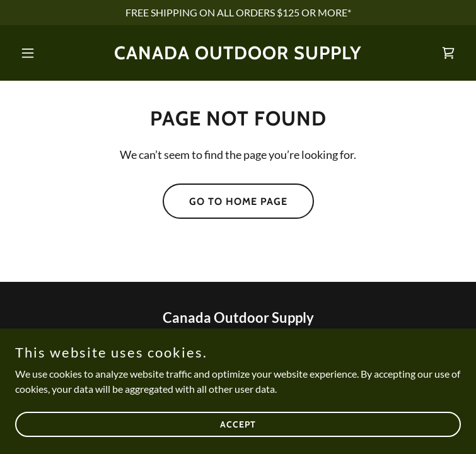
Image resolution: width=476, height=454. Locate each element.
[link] (238, 55)
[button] (49, 53)
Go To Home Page (238, 201)
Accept (238, 424)
